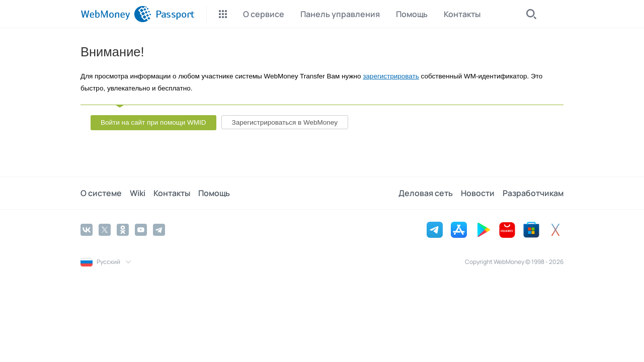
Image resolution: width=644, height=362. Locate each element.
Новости (478, 193)
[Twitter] (105, 230)
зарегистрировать (391, 76)
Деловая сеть (426, 193)
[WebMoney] (116, 14)
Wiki (138, 193)
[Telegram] (159, 230)
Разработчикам (533, 193)
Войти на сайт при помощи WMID (153, 122)
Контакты (172, 193)
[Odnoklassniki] (123, 230)
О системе (101, 193)
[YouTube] (141, 230)
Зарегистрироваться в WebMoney (285, 122)
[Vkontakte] (87, 230)
